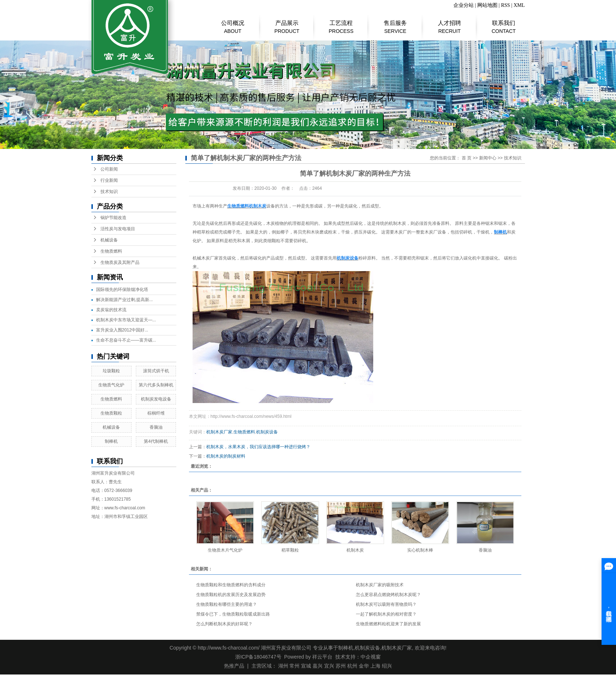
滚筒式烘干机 (156, 371)
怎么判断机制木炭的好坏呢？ (224, 624)
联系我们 (504, 23)
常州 (294, 666)
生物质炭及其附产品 (120, 262)
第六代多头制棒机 (156, 385)
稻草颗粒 (290, 550)
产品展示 (287, 23)
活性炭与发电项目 (118, 229)
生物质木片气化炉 (225, 550)
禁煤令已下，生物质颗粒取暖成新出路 (233, 614)
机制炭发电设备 (156, 399)
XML (519, 5)
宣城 (306, 666)
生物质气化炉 (111, 385)
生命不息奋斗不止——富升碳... (126, 340)
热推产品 (234, 666)
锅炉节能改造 (113, 218)
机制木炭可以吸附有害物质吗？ (386, 604)
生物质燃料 (111, 251)
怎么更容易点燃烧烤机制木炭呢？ (388, 595)
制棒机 (111, 441)
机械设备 (109, 240)
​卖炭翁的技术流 (111, 310)
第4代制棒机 (156, 441)
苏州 (341, 666)
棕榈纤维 (156, 413)
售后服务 (395, 23)
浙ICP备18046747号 (258, 657)
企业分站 (464, 5)
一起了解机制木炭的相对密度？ (386, 614)
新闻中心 (488, 158)
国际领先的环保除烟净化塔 (122, 290)
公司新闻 (109, 169)
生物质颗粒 (111, 413)
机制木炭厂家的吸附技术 (380, 585)
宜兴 (329, 666)
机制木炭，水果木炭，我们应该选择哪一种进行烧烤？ (258, 447)
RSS (506, 5)
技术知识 (109, 192)
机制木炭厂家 (219, 432)
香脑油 (156, 427)
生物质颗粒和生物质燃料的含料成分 (231, 585)
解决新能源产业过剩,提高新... (124, 300)
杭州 (352, 666)
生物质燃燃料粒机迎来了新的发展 (388, 624)
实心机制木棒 (420, 550)
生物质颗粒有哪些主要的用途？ (227, 604)
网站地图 (487, 5)
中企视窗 (371, 657)
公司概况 (233, 23)
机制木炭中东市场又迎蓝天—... (126, 320)
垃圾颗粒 (111, 371)
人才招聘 (450, 23)
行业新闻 (109, 180)
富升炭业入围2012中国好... (122, 330)
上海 (375, 666)
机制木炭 (355, 550)
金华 (364, 666)
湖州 (283, 666)
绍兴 (387, 666)
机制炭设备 (267, 432)
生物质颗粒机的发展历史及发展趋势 (231, 595)
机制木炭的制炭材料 (226, 456)
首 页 (467, 158)
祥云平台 (322, 657)
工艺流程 (341, 23)
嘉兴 (318, 666)
